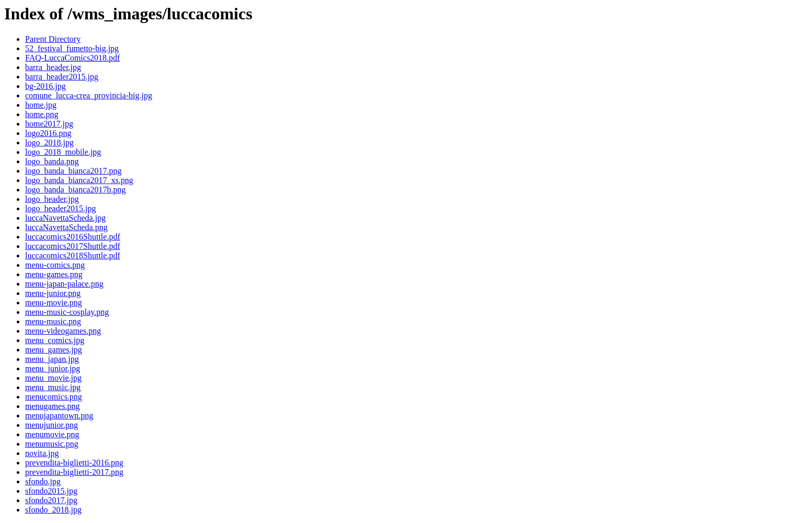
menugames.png (52, 406)
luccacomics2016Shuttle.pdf (73, 237)
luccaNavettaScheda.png (66, 227)
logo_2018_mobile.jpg (63, 152)
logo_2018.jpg (49, 143)
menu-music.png (53, 321)
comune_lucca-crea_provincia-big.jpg (89, 95)
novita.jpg (42, 453)
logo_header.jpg (52, 199)
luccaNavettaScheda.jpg (65, 218)
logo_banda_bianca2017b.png (75, 190)
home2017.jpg (49, 124)
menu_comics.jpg (55, 340)
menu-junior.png (53, 293)
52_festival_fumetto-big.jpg (72, 48)
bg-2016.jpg (45, 86)
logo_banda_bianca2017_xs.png (79, 180)
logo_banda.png (52, 161)
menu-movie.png (54, 303)
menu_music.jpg (53, 387)
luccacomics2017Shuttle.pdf (73, 246)
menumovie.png (52, 434)
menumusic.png (52, 444)
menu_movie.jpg (53, 378)
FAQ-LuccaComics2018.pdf (72, 58)
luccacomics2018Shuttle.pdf (73, 255)
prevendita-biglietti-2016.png (74, 463)
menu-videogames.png (63, 331)
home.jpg (41, 105)
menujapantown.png (59, 416)
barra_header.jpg (53, 67)
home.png (42, 114)
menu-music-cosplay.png (67, 312)
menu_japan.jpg (52, 359)
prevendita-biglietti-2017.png (74, 472)
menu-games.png (54, 274)
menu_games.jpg (54, 350)
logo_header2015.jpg (61, 208)
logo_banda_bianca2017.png (73, 171)
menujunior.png (52, 425)
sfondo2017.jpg (51, 500)
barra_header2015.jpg (62, 77)
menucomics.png (54, 397)
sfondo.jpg (43, 481)
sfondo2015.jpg (51, 491)
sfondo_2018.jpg (53, 510)
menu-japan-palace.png (64, 284)
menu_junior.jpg (53, 368)
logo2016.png (48, 133)
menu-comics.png (55, 265)
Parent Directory (53, 39)
